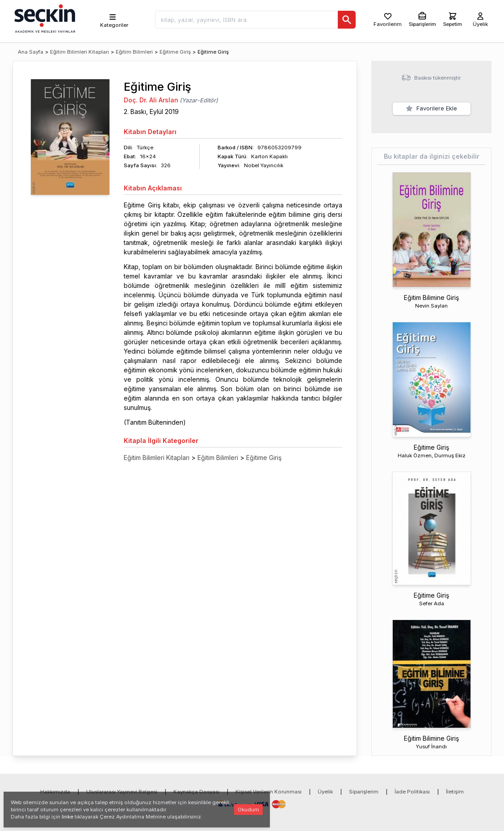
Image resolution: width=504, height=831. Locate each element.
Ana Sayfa (31, 52)
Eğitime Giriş (175, 52)
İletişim (455, 792)
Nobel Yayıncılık (264, 165)
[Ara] (347, 20)
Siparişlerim (364, 792)
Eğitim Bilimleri (134, 52)
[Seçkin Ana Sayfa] (44, 18)
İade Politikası (412, 792)
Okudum (248, 810)
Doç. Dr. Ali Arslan (151, 100)
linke (67, 817)
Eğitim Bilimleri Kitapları (80, 52)
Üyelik (325, 792)
